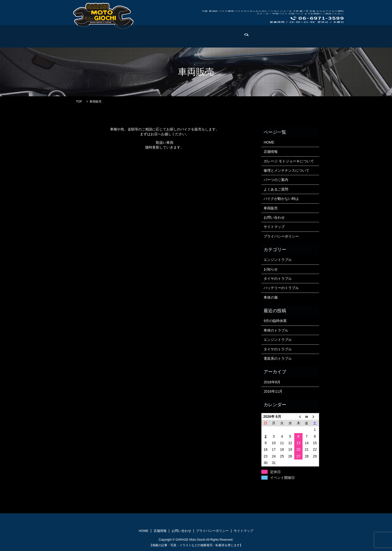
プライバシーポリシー (281, 236)
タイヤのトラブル (278, 279)
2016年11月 (273, 391)
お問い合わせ (318, 40)
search (338, 40)
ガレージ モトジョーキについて (289, 161)
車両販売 (296, 40)
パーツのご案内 (173, 40)
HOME (55, 40)
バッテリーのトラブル (281, 288)
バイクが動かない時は (236, 40)
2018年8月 (272, 382)
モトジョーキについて (102, 40)
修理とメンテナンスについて (286, 170)
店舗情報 (73, 40)
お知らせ (271, 269)
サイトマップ (274, 227)
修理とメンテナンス (140, 40)
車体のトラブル (276, 330)
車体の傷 (271, 297)
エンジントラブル (278, 260)
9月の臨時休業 (275, 321)
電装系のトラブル (278, 358)
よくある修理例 (271, 40)
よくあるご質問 (202, 40)
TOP (79, 102)
